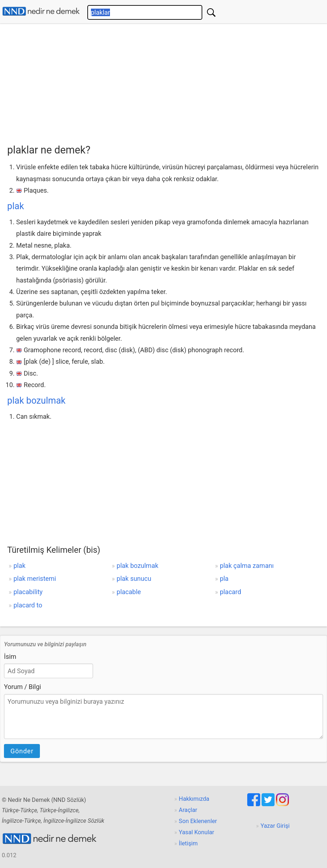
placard (231, 592)
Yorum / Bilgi (22, 687)
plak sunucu (134, 578)
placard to (28, 605)
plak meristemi (35, 578)
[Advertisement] (167, 82)
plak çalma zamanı (247, 566)
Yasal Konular (197, 832)
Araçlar (188, 810)
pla (224, 578)
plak (16, 206)
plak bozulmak (36, 401)
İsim (10, 656)
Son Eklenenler (198, 821)
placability (28, 592)
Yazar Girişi (275, 826)
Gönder (22, 751)
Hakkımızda (194, 799)
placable (129, 592)
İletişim (188, 843)
